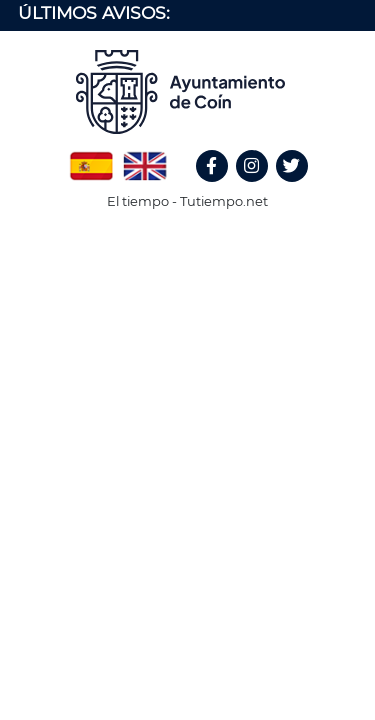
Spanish (91, 159)
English (145, 159)
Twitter (294, 187)
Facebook (221, 187)
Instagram (262, 187)
